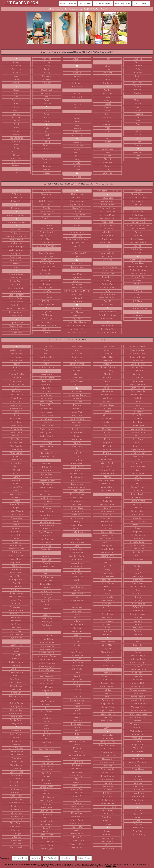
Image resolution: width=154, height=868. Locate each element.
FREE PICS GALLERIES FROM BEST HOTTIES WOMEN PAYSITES (77, 184)
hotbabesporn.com (9, 864)
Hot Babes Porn (21, 3)
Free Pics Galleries (103, 3)
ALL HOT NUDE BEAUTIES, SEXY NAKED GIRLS (77, 340)
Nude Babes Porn (123, 3)
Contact (108, 866)
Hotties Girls (85, 3)
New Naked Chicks (68, 3)
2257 (114, 866)
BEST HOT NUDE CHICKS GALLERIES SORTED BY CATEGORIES (77, 52)
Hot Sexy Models (141, 3)
